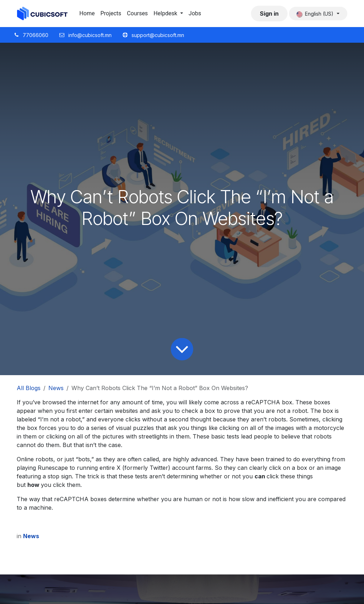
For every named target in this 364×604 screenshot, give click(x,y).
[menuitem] (87, 14)
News (56, 388)
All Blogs (29, 388)
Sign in (269, 14)
